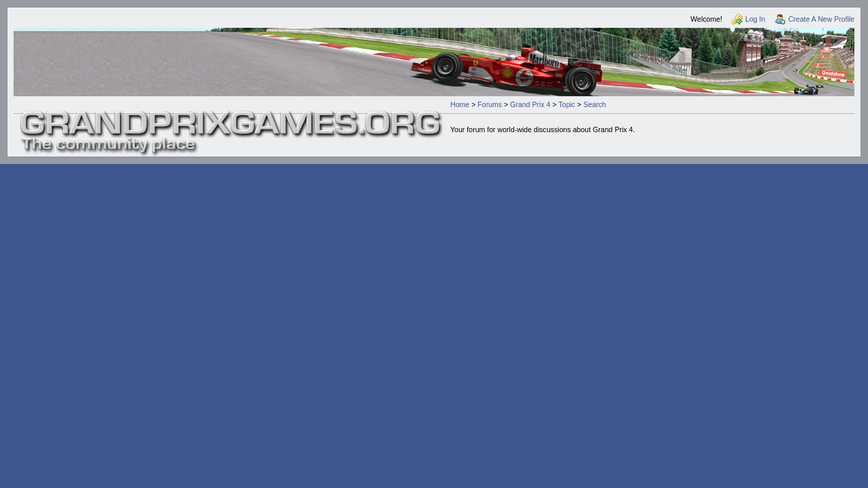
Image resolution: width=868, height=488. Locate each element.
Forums (490, 104)
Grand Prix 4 (530, 104)
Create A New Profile (821, 19)
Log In (755, 19)
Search (595, 104)
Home (460, 104)
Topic (567, 104)
